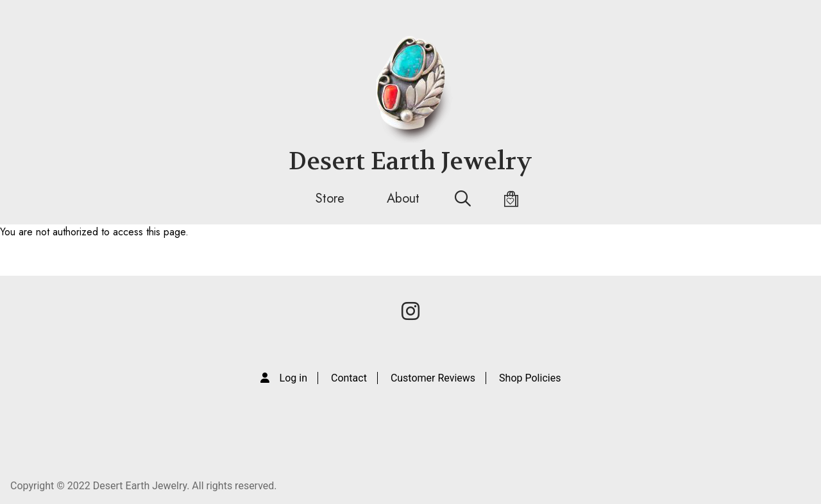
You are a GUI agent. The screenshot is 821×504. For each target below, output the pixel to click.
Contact (349, 378)
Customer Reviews (433, 378)
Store (330, 198)
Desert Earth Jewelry (410, 161)
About (403, 198)
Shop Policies (530, 378)
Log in (293, 378)
